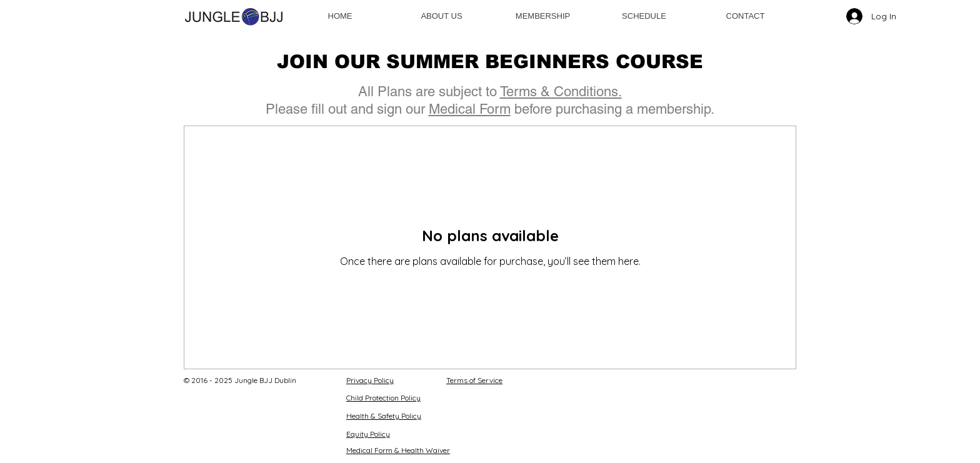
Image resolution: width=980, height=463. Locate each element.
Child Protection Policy (383, 398)
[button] (542, 16)
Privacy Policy (370, 380)
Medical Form (470, 109)
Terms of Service (474, 380)
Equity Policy (368, 434)
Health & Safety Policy (384, 416)
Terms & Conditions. (561, 92)
